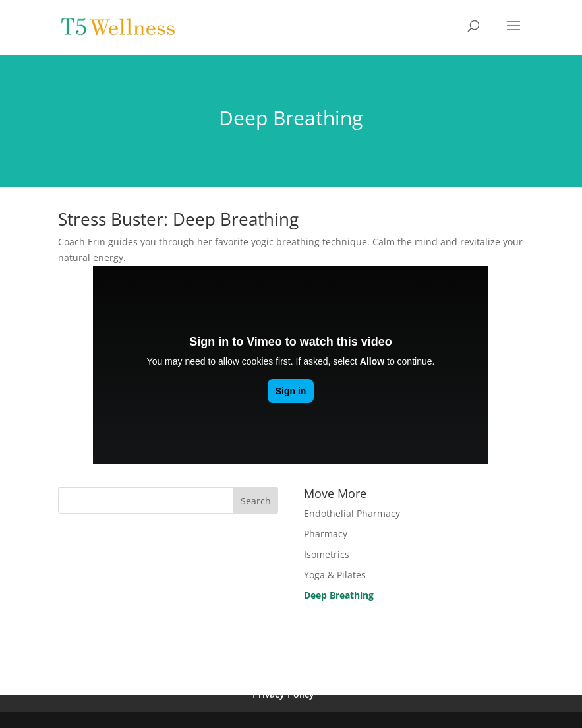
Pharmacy (326, 534)
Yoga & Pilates (335, 575)
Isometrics (327, 554)
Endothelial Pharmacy (352, 513)
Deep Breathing (339, 595)
